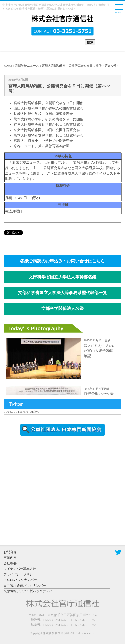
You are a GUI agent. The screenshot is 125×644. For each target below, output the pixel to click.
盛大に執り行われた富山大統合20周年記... (99, 351)
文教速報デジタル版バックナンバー (30, 591)
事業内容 (10, 557)
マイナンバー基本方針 (20, 569)
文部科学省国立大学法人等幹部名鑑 (62, 277)
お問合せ (10, 552)
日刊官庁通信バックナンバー (25, 586)
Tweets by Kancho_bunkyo (22, 411)
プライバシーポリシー (20, 574)
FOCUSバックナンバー (20, 580)
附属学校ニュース (27, 66)
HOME (8, 66)
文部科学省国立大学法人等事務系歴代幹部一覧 (63, 293)
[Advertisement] (46, 482)
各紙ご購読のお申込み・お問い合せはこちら (62, 261)
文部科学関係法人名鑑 (62, 309)
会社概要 (10, 563)
